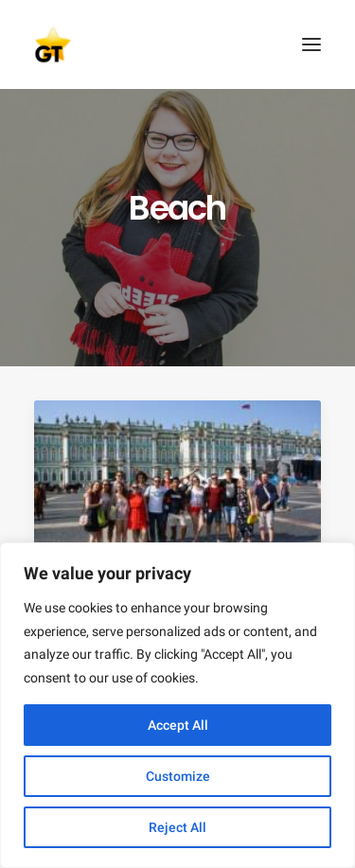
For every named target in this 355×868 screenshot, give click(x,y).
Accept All (178, 725)
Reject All (177, 827)
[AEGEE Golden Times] (177, 44)
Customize (178, 776)
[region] (177, 705)
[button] (311, 44)
